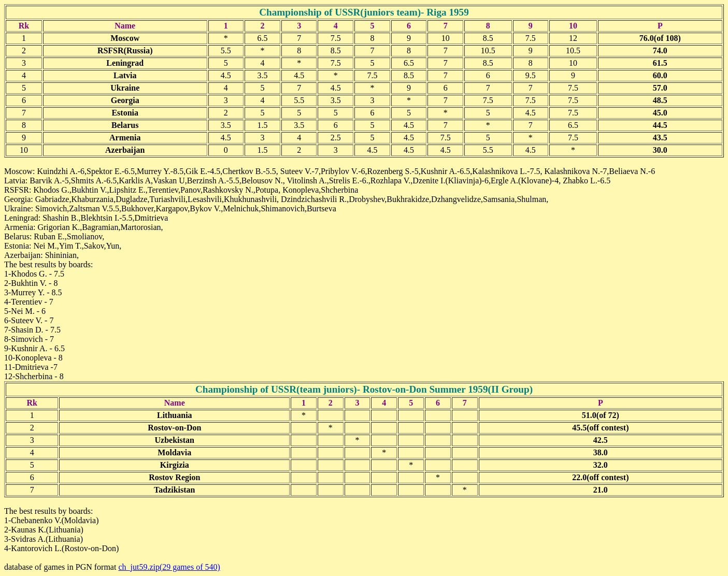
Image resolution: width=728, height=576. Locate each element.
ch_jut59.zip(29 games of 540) (169, 567)
